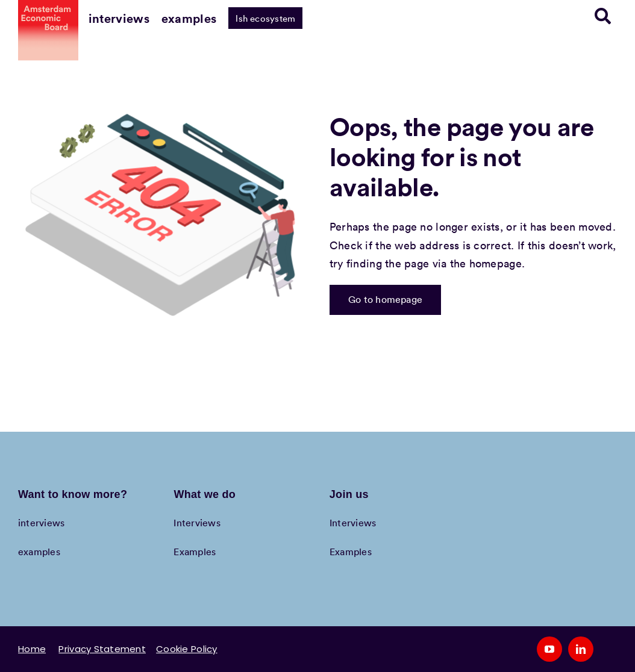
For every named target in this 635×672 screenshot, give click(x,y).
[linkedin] (581, 649)
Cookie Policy (187, 649)
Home (32, 649)
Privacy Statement (102, 649)
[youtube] (549, 649)
